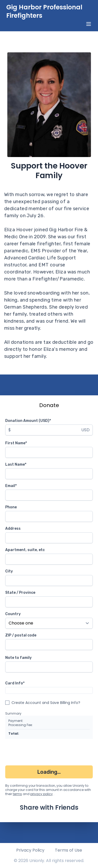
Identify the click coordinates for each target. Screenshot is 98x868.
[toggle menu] (89, 24)
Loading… (49, 772)
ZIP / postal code (21, 635)
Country (13, 614)
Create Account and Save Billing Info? (46, 703)
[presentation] (45, 753)
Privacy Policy (30, 850)
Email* (11, 486)
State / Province (20, 593)
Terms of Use (68, 850)
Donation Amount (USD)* (28, 421)
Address (13, 529)
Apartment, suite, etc (25, 550)
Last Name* (16, 464)
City (9, 571)
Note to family (18, 658)
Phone (11, 507)
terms (17, 794)
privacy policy (42, 794)
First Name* (16, 443)
